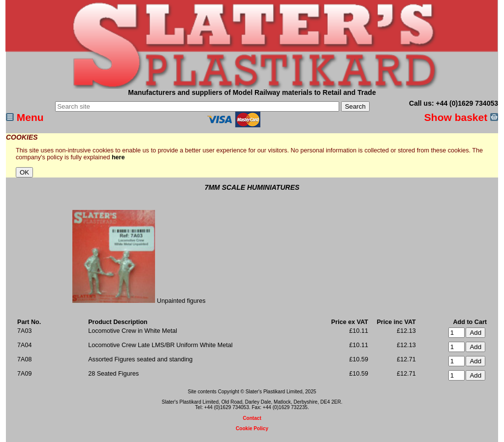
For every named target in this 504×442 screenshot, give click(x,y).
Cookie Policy (252, 428)
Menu (25, 117)
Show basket (461, 117)
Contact (252, 418)
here (118, 157)
